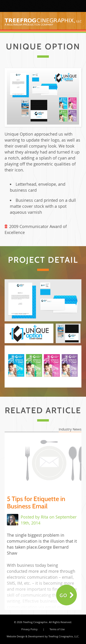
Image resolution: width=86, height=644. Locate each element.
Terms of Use (57, 629)
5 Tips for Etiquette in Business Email (36, 502)
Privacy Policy (29, 629)
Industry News (70, 429)
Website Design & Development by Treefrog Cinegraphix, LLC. (43, 636)
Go (64, 595)
